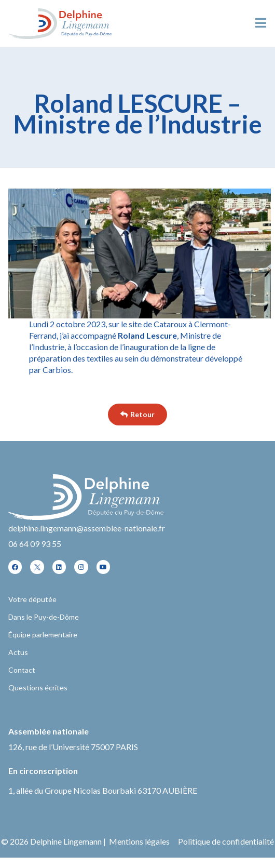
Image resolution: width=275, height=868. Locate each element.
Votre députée (32, 599)
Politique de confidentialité (226, 841)
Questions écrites (38, 687)
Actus (18, 652)
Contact (22, 670)
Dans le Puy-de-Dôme (44, 617)
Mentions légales (139, 841)
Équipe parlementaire (43, 635)
